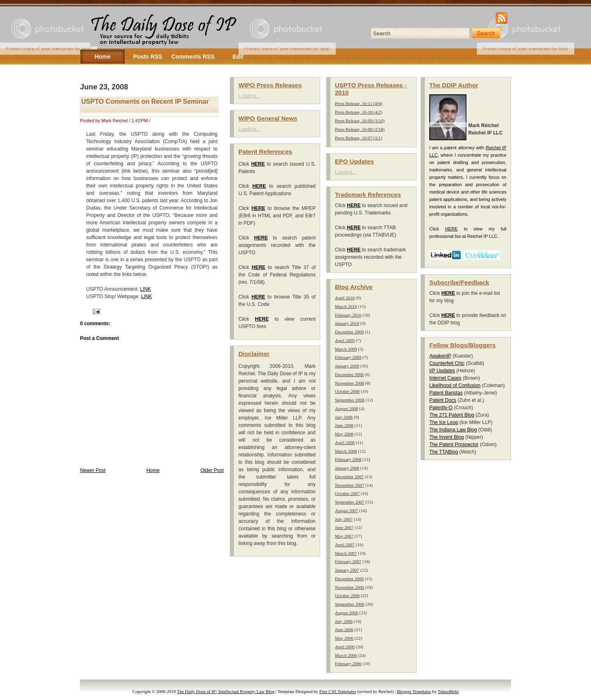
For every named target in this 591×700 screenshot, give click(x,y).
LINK (145, 289)
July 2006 (344, 621)
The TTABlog (444, 452)
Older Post (212, 470)
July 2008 (344, 417)
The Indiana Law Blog (453, 430)
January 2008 (347, 468)
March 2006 (346, 655)
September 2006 (350, 604)
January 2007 (347, 570)
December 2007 (349, 477)
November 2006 (349, 587)
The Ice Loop (444, 422)
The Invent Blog (447, 437)
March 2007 (346, 553)
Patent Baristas (446, 393)
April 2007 (345, 545)
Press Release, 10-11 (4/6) (358, 103)
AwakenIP (440, 356)
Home (153, 470)
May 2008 (344, 434)
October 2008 (347, 391)
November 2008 (349, 383)
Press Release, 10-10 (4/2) (358, 112)
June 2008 (344, 425)
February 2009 (348, 357)
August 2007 (347, 511)
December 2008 (349, 374)
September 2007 (350, 502)
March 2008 (346, 451)
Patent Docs (443, 400)
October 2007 (347, 493)
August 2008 (347, 408)
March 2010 (346, 306)
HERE (452, 229)
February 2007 (348, 561)
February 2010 (348, 315)
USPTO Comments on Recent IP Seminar (145, 101)
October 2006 (347, 595)
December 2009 (349, 332)
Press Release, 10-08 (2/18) (360, 129)
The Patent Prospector (454, 445)
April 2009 (345, 340)
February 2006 (348, 664)
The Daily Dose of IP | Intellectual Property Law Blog (226, 691)
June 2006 (344, 629)
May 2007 (344, 536)
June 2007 (344, 527)
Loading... (249, 96)
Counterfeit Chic (447, 363)
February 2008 (348, 459)
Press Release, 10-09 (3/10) (360, 121)
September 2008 (350, 400)
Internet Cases (445, 378)
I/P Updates (442, 371)
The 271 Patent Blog (452, 415)
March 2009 (346, 349)
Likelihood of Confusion (455, 385)
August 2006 (347, 613)
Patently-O (441, 408)
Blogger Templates (414, 691)
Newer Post (93, 470)
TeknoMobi (448, 691)
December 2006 (349, 579)
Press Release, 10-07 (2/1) (358, 138)
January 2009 (347, 366)
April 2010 (345, 298)
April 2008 (345, 442)
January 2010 (347, 323)
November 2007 (349, 485)
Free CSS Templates (338, 691)
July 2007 (344, 519)
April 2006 (345, 647)
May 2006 (344, 638)
